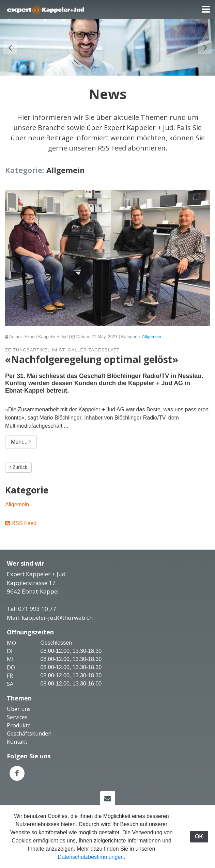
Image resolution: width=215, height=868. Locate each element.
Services (17, 727)
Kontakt (17, 752)
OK (199, 837)
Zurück (18, 477)
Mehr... (21, 452)
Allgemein (152, 347)
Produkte (19, 736)
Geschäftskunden (29, 744)
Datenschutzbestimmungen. (91, 857)
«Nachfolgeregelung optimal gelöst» (92, 369)
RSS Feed (24, 533)
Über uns (19, 719)
